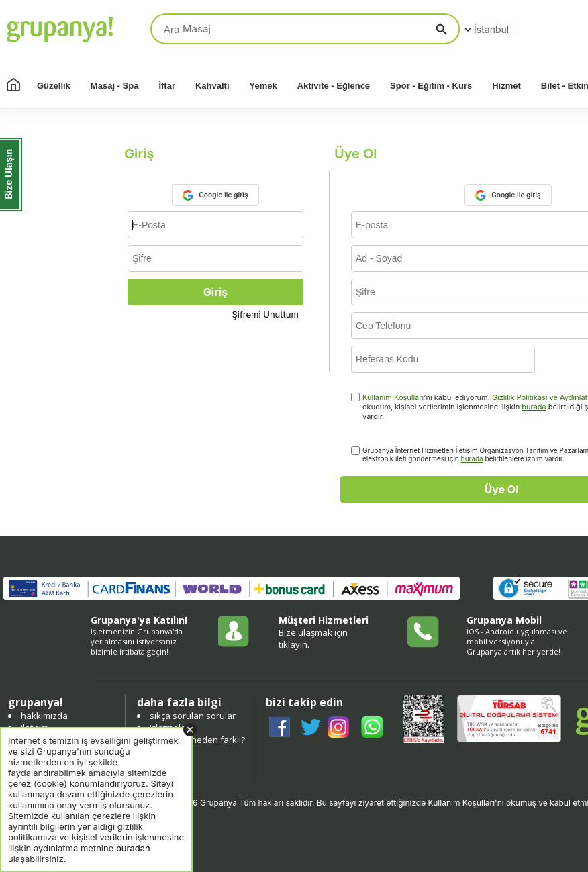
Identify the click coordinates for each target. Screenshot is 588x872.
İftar (167, 86)
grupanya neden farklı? (197, 740)
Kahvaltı (212, 86)
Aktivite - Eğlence (334, 86)
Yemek (263, 86)
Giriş (215, 292)
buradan (133, 848)
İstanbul (485, 29)
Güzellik (54, 86)
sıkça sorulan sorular (193, 716)
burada (534, 407)
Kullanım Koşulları (393, 397)
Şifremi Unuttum (265, 314)
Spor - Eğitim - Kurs (431, 86)
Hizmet (506, 86)
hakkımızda (44, 716)
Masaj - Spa (115, 86)
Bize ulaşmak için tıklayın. (313, 638)
